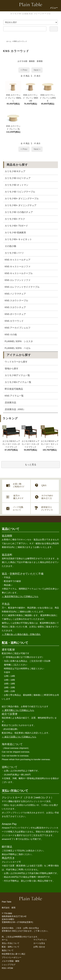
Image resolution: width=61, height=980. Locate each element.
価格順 (32, 61)
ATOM (10, 968)
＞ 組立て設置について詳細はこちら (19, 737)
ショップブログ (9, 965)
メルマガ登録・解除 (11, 961)
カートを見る (39, 943)
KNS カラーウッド (20, 41)
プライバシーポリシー (12, 957)
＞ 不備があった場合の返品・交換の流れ (21, 634)
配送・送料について (11, 947)
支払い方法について (11, 943)
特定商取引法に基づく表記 (14, 954)
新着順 (40, 61)
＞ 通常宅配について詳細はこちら (18, 710)
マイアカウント (40, 940)
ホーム (9, 41)
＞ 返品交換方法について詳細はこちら (20, 596)
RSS (4, 968)
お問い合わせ (39, 947)
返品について (8, 950)
